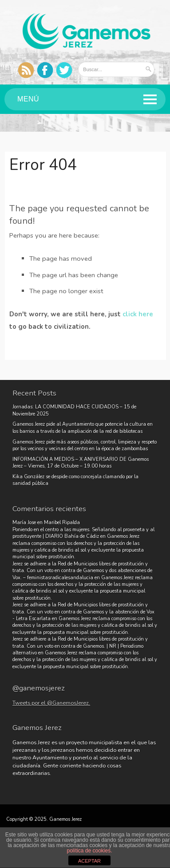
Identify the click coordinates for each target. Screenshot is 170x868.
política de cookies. (89, 851)
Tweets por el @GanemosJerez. (51, 703)
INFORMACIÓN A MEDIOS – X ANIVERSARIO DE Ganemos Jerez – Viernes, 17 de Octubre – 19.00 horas (81, 463)
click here (138, 314)
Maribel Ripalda (62, 523)
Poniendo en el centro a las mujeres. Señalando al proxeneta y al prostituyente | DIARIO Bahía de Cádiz (83, 533)
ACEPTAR (89, 861)
